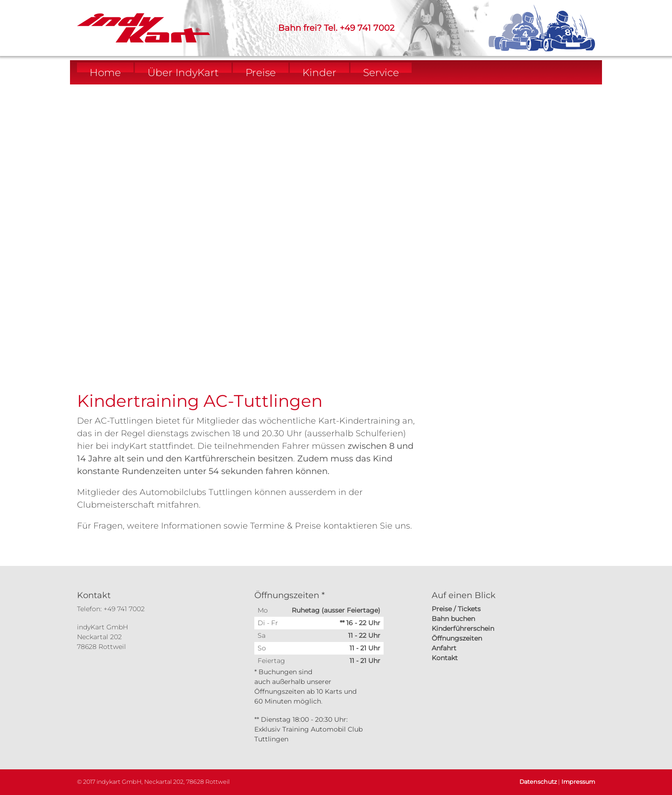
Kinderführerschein (463, 628)
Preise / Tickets (456, 609)
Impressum (578, 782)
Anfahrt (444, 648)
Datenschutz (538, 782)
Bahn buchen (453, 619)
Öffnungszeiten (457, 638)
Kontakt (445, 658)
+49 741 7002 (367, 28)
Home (105, 72)
